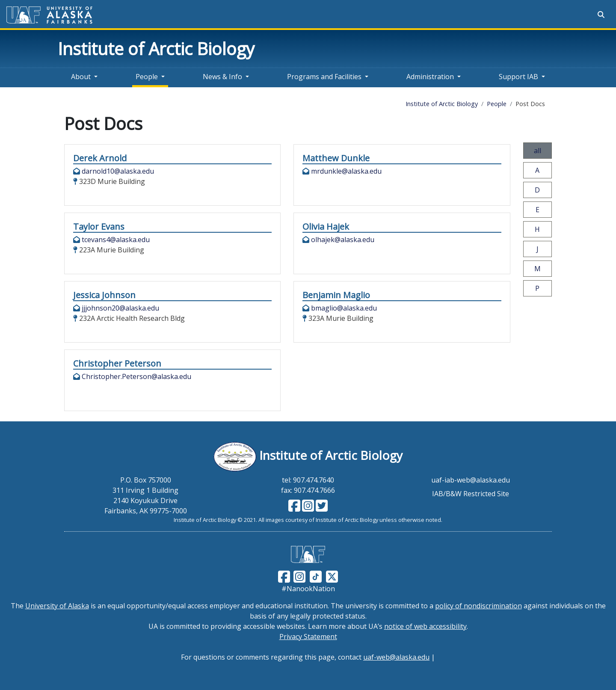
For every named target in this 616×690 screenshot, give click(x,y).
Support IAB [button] (518, 77)
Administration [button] (430, 77)
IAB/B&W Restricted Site (471, 494)
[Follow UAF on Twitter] (332, 576)
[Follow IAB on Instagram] (307, 508)
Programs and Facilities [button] (324, 77)
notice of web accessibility (425, 626)
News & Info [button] (222, 77)
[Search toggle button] (601, 15)
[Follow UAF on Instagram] (299, 576)
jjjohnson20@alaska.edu (120, 308)
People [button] (147, 77)
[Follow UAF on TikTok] (316, 576)
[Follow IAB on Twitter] (321, 508)
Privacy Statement (308, 637)
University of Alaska (57, 606)
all (538, 151)
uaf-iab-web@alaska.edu (471, 480)
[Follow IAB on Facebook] (294, 508)
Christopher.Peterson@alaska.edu (136, 376)
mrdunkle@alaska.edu (346, 171)
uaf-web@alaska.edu (396, 657)
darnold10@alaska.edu (118, 171)
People (497, 104)
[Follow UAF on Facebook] (284, 576)
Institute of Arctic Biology (156, 49)
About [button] (81, 77)
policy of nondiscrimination (478, 606)
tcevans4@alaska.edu (116, 240)
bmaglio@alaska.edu (344, 308)
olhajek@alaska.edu (343, 240)
